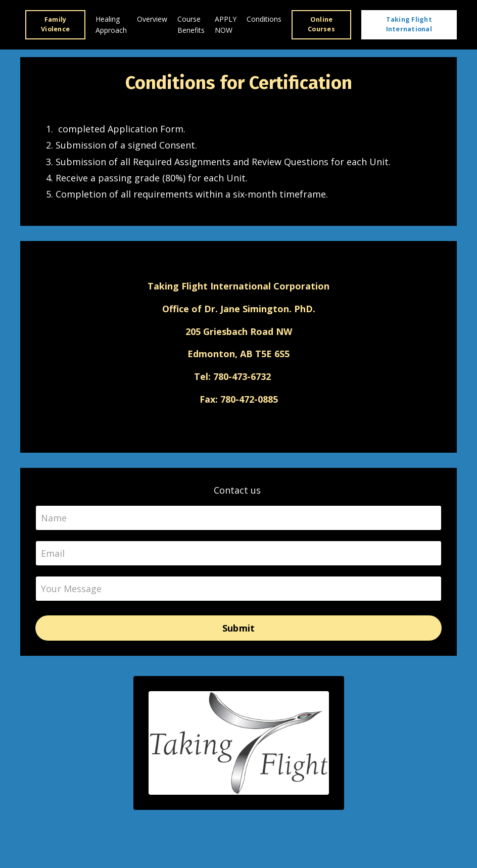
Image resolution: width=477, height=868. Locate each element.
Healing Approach (111, 25)
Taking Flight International (409, 24)
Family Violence (55, 24)
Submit (239, 628)
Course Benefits (191, 25)
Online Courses (321, 24)
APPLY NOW (226, 25)
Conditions (264, 19)
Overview (152, 19)
